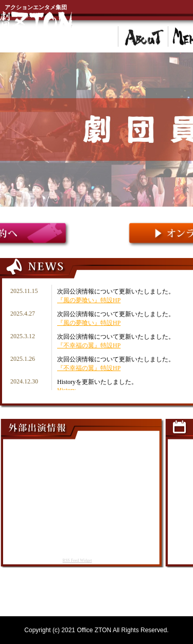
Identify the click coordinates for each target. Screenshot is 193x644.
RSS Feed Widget (77, 560)
